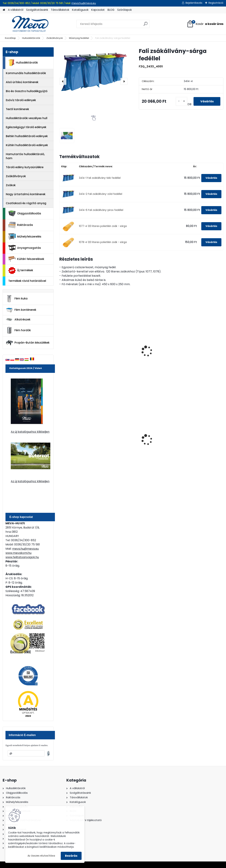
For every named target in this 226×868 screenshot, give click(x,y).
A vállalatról (16, 10)
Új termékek (21, 271)
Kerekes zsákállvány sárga (76, 346)
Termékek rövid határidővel (27, 281)
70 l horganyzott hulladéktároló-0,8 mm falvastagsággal (161, 439)
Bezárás (71, 856)
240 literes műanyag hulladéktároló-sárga (77, 439)
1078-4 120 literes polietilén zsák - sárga (103, 242)
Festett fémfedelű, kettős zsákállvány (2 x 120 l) (203, 347)
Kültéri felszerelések (26, 259)
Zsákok (11, 185)
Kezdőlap (10, 38)
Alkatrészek (18, 320)
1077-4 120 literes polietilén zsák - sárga (103, 226)
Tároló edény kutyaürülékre (25, 167)
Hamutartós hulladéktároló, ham (25, 156)
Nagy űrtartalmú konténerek (26, 194)
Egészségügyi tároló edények (26, 127)
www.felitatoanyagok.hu (22, 557)
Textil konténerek (17, 109)
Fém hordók (18, 330)
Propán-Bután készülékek (28, 343)
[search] (146, 25)
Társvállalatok (60, 10)
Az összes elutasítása (41, 856)
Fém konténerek (21, 310)
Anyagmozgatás (25, 248)
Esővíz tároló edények (21, 100)
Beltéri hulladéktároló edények (27, 136)
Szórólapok (124, 10)
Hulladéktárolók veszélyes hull (27, 118)
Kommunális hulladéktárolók (26, 73)
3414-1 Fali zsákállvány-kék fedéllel (100, 178)
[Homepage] (4, 10)
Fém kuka (17, 299)
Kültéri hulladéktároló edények (27, 145)
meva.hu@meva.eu (84, 3)
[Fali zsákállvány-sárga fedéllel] (93, 70)
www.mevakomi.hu (18, 553)
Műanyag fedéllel (79, 38)
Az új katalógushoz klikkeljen (30, 432)
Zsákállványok (55, 38)
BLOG (111, 10)
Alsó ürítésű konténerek (22, 82)
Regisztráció (216, 3)
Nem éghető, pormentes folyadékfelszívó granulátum (120, 441)
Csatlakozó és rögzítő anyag (26, 203)
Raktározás (21, 225)
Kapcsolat (98, 10)
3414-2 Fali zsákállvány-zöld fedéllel (101, 194)
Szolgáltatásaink (37, 10)
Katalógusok (80, 10)
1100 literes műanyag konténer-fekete (201, 439)
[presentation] (63, 81)
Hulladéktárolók (31, 38)
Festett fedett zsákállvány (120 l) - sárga (117, 354)
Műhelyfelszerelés (25, 237)
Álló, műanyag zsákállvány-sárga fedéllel (158, 354)
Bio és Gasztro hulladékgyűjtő (27, 91)
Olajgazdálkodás (25, 214)
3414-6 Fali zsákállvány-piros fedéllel (101, 210)
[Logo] (27, 24)
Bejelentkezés (194, 3)
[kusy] (180, 101)
